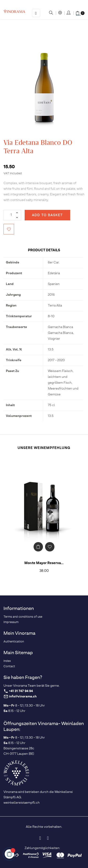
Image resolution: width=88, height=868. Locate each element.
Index (7, 661)
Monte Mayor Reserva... (44, 563)
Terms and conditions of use (23, 617)
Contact (9, 666)
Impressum (11, 622)
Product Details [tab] (44, 250)
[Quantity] (12, 215)
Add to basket (47, 215)
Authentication (14, 642)
